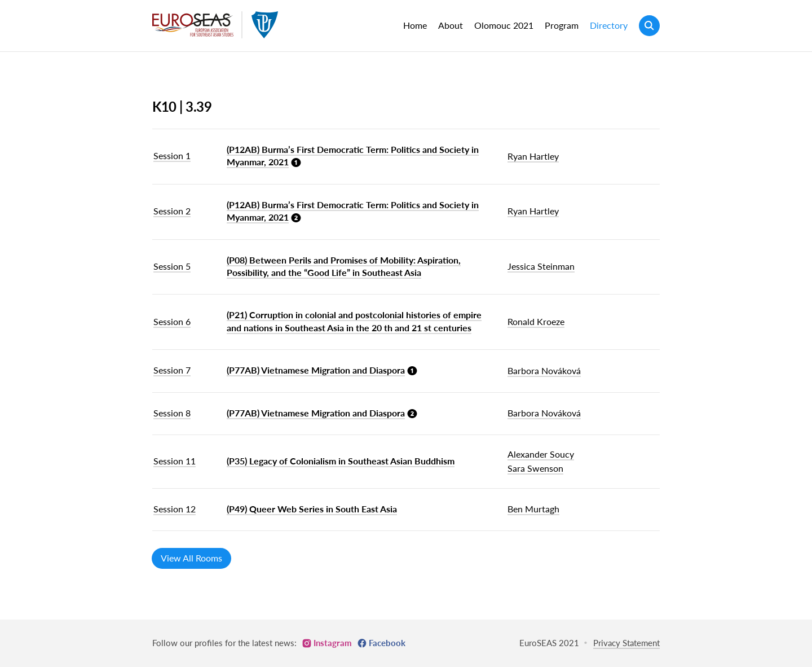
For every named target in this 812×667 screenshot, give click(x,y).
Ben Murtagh (533, 509)
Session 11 (175, 461)
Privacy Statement (626, 643)
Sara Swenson (535, 468)
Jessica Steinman (541, 266)
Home (415, 25)
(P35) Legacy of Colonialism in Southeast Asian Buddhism (341, 461)
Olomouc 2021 (504, 25)
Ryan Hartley (533, 156)
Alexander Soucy (541, 454)
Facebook (387, 643)
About (451, 25)
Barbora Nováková (544, 370)
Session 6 (172, 321)
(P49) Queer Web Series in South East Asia (312, 509)
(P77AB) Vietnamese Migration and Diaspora (316, 370)
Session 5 (172, 266)
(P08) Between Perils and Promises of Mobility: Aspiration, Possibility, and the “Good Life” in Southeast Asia (344, 266)
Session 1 (172, 155)
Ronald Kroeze (536, 321)
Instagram (333, 643)
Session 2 (172, 211)
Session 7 (172, 370)
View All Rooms (191, 558)
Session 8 (172, 413)
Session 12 (175, 509)
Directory (609, 25)
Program (562, 25)
